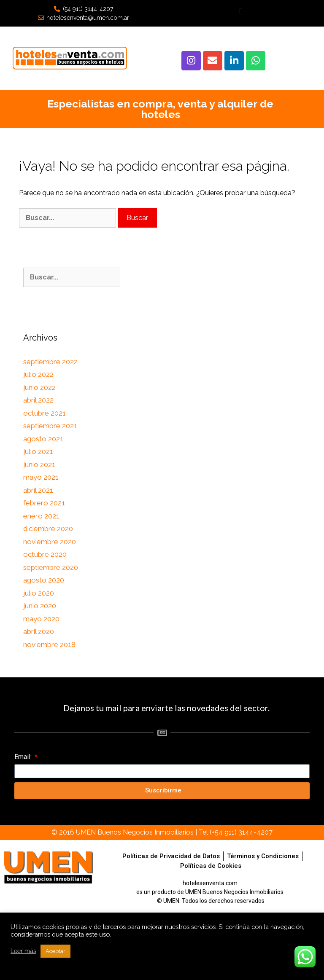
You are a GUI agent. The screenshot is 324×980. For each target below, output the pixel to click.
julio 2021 (38, 451)
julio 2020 (39, 593)
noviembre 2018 (49, 644)
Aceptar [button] (55, 951)
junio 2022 (39, 387)
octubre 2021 (45, 413)
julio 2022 (38, 374)
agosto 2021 (43, 439)
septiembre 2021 (50, 426)
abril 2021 (38, 490)
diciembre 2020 (48, 529)
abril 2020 (39, 631)
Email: (24, 757)
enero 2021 (41, 516)
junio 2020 (40, 606)
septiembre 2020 (51, 567)
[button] (241, 11)
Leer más (23, 951)
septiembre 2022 (50, 362)
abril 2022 (38, 400)
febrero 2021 (44, 503)
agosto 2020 (44, 580)
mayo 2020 (41, 619)
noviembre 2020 (50, 542)
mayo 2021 (41, 477)
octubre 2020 (45, 554)
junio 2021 (39, 464)
